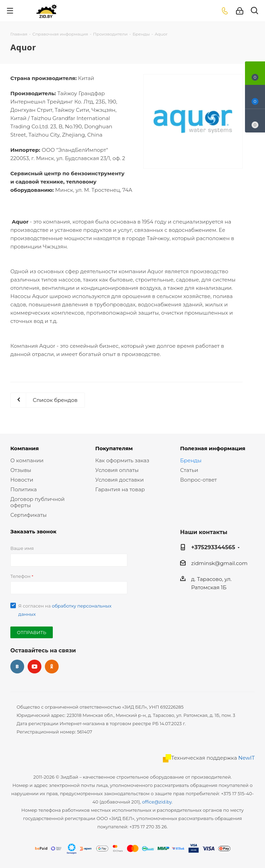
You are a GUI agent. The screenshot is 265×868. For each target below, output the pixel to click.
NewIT (247, 758)
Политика (23, 489)
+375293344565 (213, 547)
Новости (22, 480)
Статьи (189, 470)
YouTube (35, 667)
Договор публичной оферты (37, 502)
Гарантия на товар (120, 489)
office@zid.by (157, 802)
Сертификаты (28, 515)
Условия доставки (120, 480)
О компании (27, 460)
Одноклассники (52, 667)
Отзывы (21, 470)
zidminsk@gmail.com (219, 563)
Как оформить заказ (122, 460)
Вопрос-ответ (198, 480)
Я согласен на (65, 610)
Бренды (191, 460)
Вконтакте (17, 667)
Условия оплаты (117, 470)
